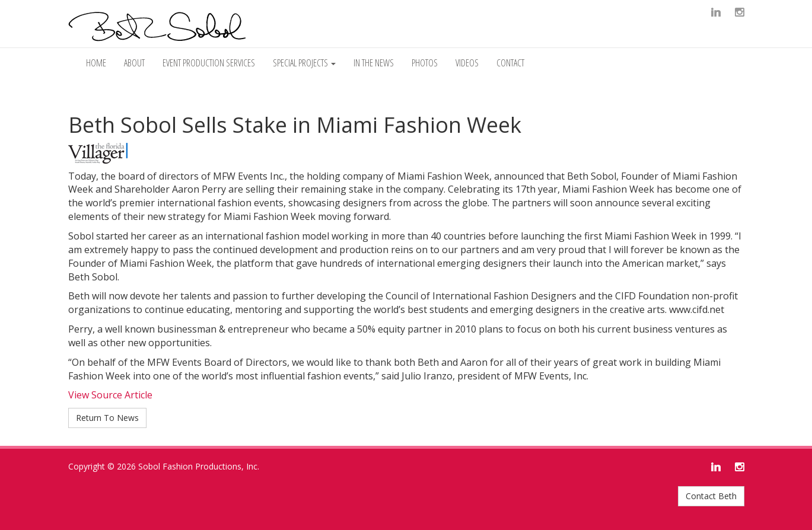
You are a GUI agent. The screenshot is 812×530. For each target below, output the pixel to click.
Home (96, 63)
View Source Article (110, 395)
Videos (467, 63)
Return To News (107, 418)
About (134, 63)
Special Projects (304, 63)
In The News (374, 63)
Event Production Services (209, 63)
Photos (425, 63)
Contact (510, 63)
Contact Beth (711, 496)
